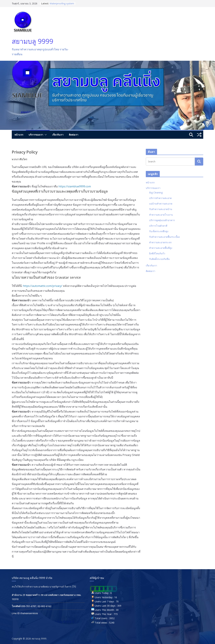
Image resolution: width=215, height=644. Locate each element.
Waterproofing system (62, 3)
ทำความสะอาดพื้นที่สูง (161, 248)
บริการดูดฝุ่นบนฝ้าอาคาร (162, 220)
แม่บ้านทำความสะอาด (161, 204)
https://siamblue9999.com (75, 186)
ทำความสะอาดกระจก (160, 242)
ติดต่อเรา (74, 135)
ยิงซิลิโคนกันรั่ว (157, 253)
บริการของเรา (36, 135)
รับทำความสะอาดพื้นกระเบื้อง (164, 237)
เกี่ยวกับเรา (58, 135)
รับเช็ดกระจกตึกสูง (159, 231)
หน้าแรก (19, 135)
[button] (45, 135)
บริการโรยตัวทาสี (158, 226)
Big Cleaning (156, 192)
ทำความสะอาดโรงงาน (161, 215)
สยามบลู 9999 (33, 41)
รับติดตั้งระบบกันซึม (159, 259)
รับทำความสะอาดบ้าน (161, 209)
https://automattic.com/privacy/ (43, 286)
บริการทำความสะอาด (160, 198)
